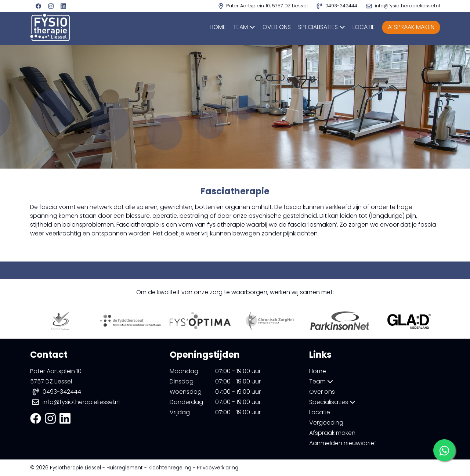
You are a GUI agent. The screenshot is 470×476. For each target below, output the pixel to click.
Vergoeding (326, 423)
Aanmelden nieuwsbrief (343, 443)
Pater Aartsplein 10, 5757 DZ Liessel (264, 6)
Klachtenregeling (170, 468)
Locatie (364, 27)
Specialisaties (322, 27)
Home (218, 27)
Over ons (277, 27)
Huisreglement (125, 468)
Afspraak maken (411, 27)
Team (244, 27)
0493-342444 (62, 392)
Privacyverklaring (218, 468)
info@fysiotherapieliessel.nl (81, 402)
